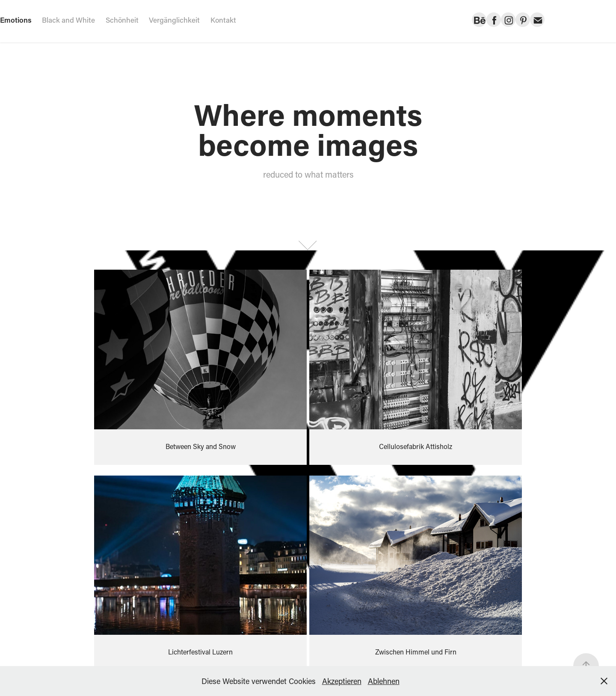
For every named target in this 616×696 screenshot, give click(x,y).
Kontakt (223, 20)
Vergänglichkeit (174, 20)
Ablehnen (384, 681)
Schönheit (122, 20)
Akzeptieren (342, 681)
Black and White (68, 20)
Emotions (16, 20)
